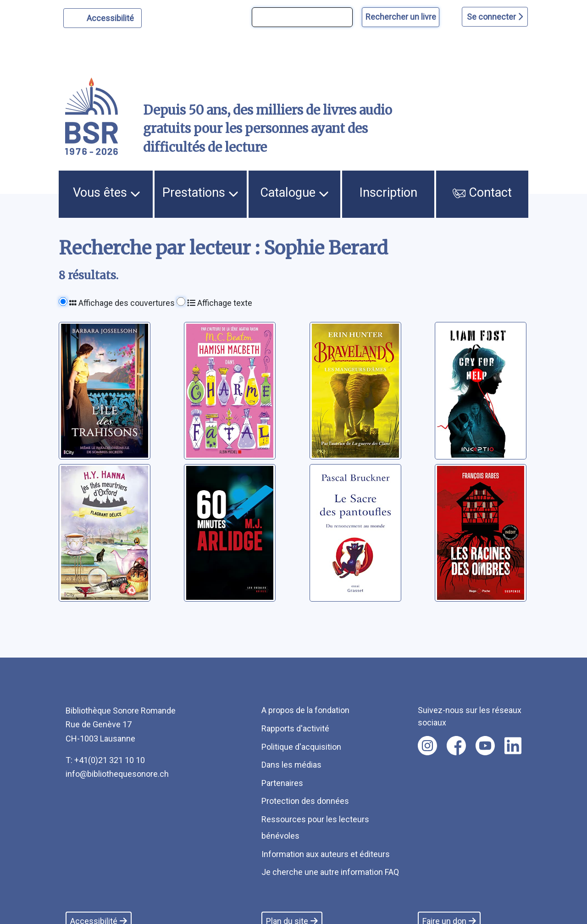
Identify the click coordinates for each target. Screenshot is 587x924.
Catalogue (294, 193)
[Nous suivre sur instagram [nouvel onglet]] (427, 746)
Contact (482, 193)
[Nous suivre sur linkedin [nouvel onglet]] (513, 746)
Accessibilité (112, 17)
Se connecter (495, 17)
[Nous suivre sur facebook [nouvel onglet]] (456, 746)
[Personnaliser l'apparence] (102, 18)
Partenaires (282, 783)
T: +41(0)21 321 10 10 (105, 760)
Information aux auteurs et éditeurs (326, 854)
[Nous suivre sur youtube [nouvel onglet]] (485, 746)
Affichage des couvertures (122, 303)
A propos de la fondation (305, 710)
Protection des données (305, 801)
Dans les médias (291, 765)
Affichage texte (220, 303)
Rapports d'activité (295, 728)
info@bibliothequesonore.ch (117, 774)
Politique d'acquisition (301, 747)
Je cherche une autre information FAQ (330, 872)
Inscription (388, 193)
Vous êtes (107, 193)
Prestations (200, 193)
